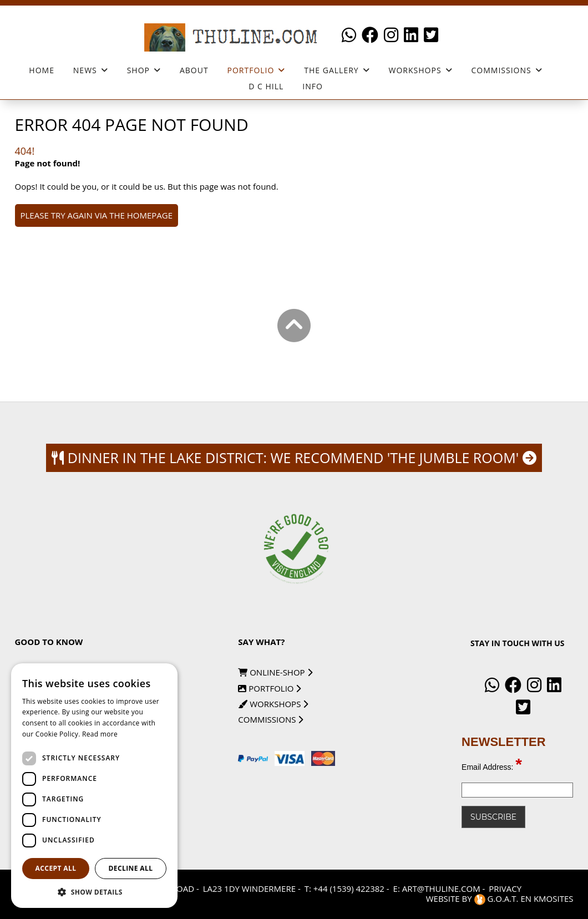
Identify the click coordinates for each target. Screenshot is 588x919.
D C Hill (266, 86)
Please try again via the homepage (97, 215)
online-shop (275, 672)
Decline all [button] (131, 868)
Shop (138, 70)
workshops (415, 70)
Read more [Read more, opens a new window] (100, 734)
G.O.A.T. (498, 898)
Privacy (505, 888)
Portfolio (251, 70)
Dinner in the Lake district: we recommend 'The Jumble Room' (294, 458)
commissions (270, 719)
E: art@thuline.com (437, 888)
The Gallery (331, 70)
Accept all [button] (56, 868)
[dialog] (94, 786)
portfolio (269, 688)
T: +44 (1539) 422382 (344, 888)
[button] (94, 892)
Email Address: (492, 767)
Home (42, 70)
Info (313, 86)
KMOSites (554, 898)
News (85, 70)
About (194, 70)
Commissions (501, 70)
